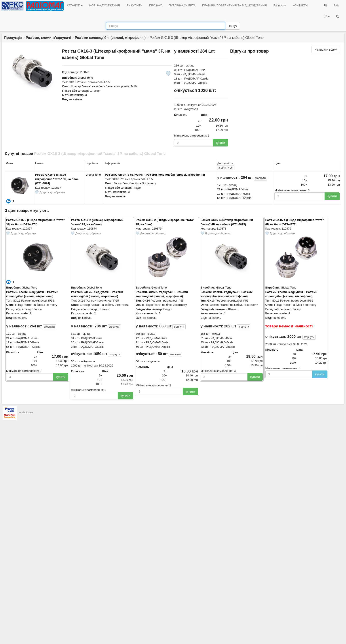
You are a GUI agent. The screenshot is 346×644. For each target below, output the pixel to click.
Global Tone (85, 78)
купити (220, 143)
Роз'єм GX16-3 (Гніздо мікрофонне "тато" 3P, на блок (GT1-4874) (57, 179)
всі (226, 168)
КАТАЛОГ (75, 5)
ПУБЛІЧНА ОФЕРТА (182, 5)
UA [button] (327, 16)
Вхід (337, 5)
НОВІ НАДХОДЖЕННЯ (105, 5)
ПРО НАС (156, 5)
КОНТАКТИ (300, 5)
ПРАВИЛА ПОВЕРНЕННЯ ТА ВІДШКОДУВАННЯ (234, 5)
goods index (25, 413)
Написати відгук (326, 49)
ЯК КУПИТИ (134, 5)
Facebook (280, 5)
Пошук (232, 26)
